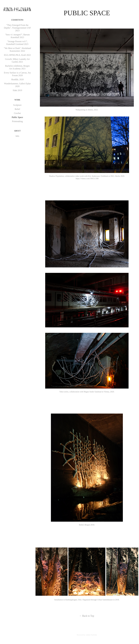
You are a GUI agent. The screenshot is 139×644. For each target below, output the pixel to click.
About (17, 131)
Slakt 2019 (17, 90)
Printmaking (17, 121)
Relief (17, 109)
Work (17, 100)
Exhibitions (17, 20)
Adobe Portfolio (91, 635)
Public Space (17, 117)
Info (17, 136)
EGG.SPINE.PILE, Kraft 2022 (17, 55)
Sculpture (17, 105)
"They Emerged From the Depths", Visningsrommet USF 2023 (17, 28)
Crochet (17, 113)
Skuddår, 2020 (17, 79)
